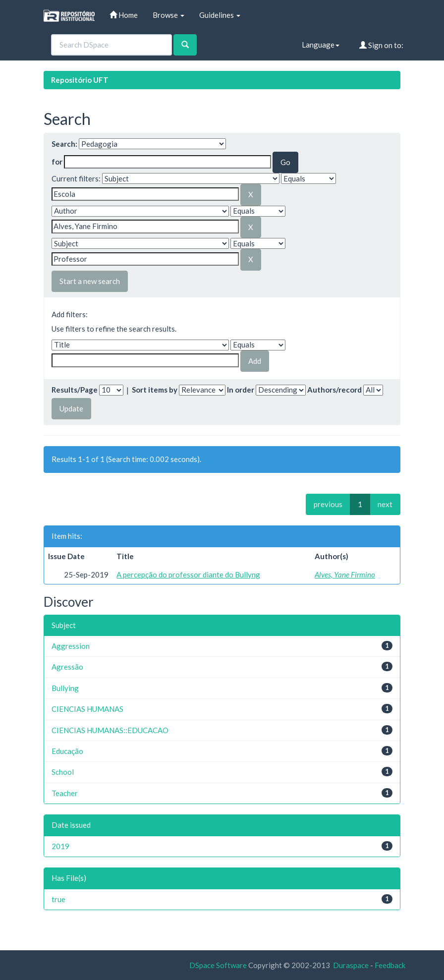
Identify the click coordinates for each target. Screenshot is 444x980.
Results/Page (75, 390)
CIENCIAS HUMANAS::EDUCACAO (110, 730)
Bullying (65, 688)
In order (241, 390)
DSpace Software (218, 965)
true (58, 899)
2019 (60, 846)
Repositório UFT (80, 80)
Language (321, 45)
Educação (67, 751)
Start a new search (90, 281)
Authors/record (334, 390)
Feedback (390, 965)
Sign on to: (381, 45)
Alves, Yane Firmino (345, 575)
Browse (168, 15)
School (63, 772)
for (57, 162)
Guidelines (220, 15)
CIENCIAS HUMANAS (87, 709)
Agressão (67, 667)
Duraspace (351, 965)
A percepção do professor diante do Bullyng (188, 575)
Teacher (65, 793)
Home (124, 15)
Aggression (71, 646)
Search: (64, 144)
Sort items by (155, 390)
